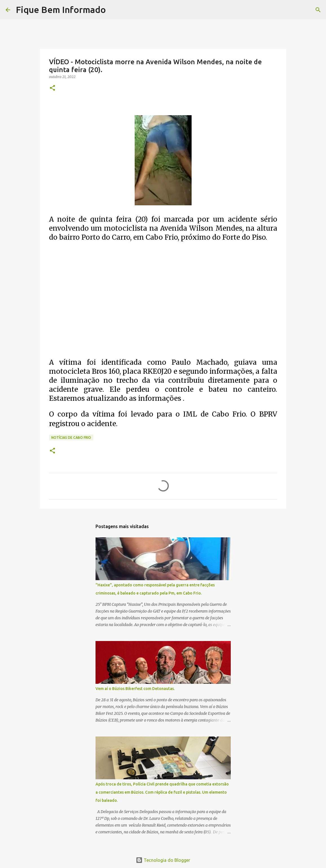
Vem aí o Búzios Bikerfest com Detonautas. (135, 689)
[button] (52, 88)
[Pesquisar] (114, 10)
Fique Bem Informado (61, 10)
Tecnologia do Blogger (163, 860)
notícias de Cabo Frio (71, 438)
